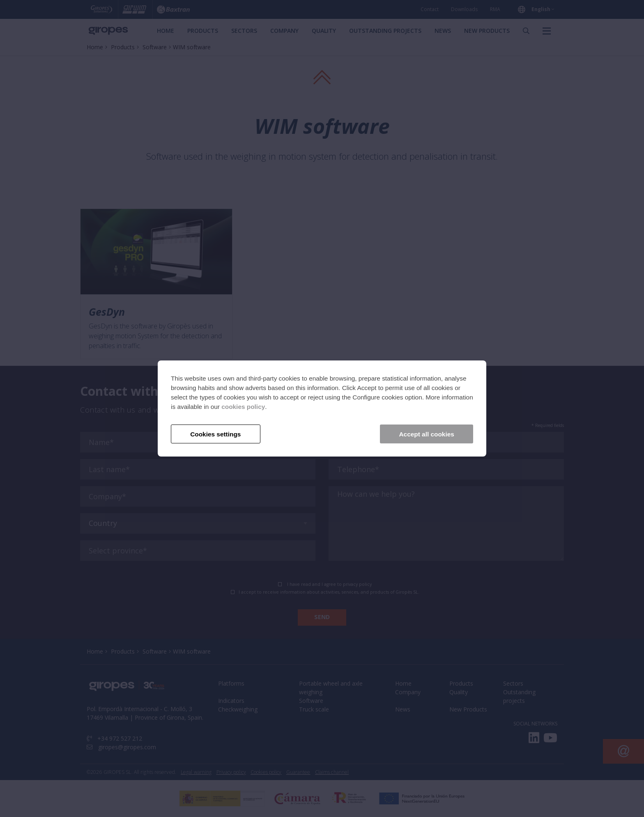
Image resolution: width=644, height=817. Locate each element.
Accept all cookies (427, 434)
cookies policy (243, 407)
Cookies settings (215, 434)
